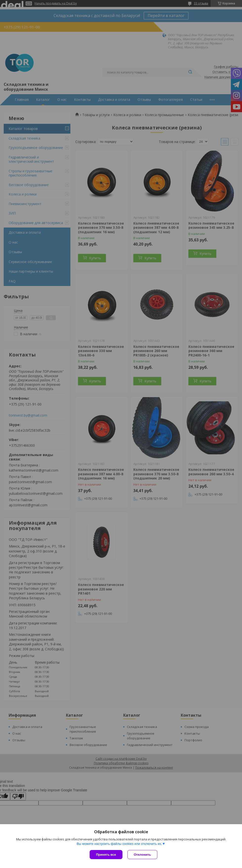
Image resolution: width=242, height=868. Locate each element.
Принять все (106, 855)
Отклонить (142, 855)
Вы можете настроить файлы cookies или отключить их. (119, 844)
